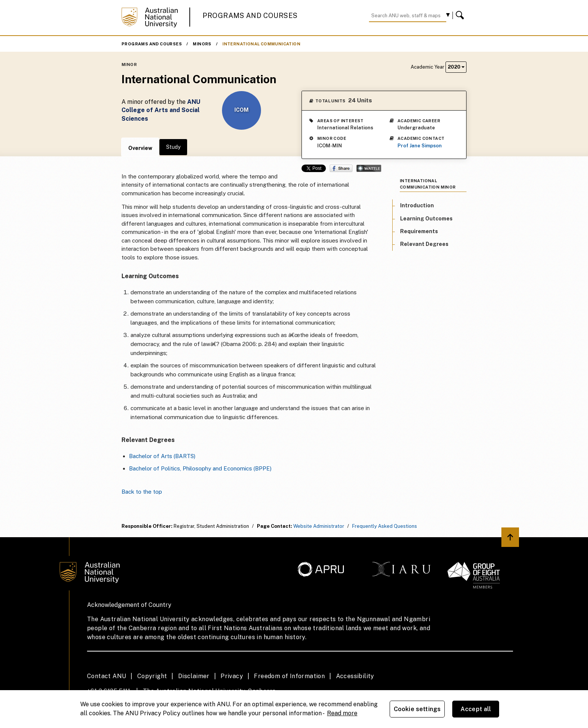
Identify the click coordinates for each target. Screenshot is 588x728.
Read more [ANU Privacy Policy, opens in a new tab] (342, 713)
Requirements (419, 231)
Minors (202, 44)
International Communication (261, 44)
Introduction (417, 205)
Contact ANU (106, 676)
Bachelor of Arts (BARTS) (162, 456)
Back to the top (142, 492)
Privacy (232, 676)
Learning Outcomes (426, 219)
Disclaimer (194, 676)
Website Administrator (319, 526)
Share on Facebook (341, 168)
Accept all (476, 709)
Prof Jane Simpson (420, 146)
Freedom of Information (289, 676)
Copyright (152, 676)
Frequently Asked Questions (385, 526)
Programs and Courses (250, 16)
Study (173, 147)
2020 (456, 67)
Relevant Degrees (424, 244)
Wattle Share (369, 168)
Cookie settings (417, 709)
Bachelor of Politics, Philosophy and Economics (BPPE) (200, 468)
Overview (140, 148)
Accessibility (355, 676)
